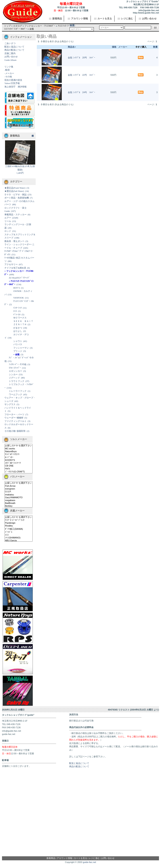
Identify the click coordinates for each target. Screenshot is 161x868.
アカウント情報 (79, 19)
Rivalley (19, 526)
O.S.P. (19, 492)
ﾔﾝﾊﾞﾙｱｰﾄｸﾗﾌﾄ (19, 454)
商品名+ (72, 47)
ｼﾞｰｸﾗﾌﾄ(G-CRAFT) (19, 472)
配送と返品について (14, 47)
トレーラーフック (18, 391)
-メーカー (9, 73)
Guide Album (10, 60)
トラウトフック (17, 381)
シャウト (18, 341)
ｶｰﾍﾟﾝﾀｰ (19, 457)
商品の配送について (14, 50)
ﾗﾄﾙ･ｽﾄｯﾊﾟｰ (15, 368)
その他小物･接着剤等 (15, 431)
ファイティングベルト (15, 421)
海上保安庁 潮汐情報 (15, 87)
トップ (7, 26)
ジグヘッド (14, 378)
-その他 (8, 77)
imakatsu (19, 495)
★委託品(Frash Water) (15, 188)
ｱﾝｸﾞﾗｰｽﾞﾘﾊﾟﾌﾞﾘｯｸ (19, 520)
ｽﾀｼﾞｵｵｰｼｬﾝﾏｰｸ (19, 463)
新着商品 (57, 19)
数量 (155, 47)
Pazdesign (19, 523)
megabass (19, 500)
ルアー (8, 218)
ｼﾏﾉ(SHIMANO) (19, 538)
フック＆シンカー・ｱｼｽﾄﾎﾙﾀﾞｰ (40, 26)
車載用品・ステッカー (15, 214)
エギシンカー (15, 371)
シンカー (13, 374)
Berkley (19, 506)
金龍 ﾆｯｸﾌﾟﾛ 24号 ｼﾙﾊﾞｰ (82, 92)
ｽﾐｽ (15, 311)
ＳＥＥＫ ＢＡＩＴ (23, 321)
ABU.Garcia (19, 541)
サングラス (10, 404)
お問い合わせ (149, 19)
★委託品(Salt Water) (14, 191)
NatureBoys (19, 452)
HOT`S (17, 288)
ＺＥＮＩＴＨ (20, 324)
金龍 (32, 29)
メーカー (123, 47)
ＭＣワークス (20, 318)
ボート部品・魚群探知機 (17, 198)
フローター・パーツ (14, 414)
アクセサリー (11, 264)
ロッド (8, 231)
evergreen (19, 489)
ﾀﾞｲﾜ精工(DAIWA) (19, 529)
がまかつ (18, 328)
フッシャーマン (21, 348)
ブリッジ (18, 351)
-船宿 (7, 70)
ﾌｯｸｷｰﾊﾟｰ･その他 (18, 364)
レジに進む (127, 19)
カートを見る (105, 19)
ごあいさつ (10, 43)
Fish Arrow (19, 486)
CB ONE (19, 466)
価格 (114, 47)
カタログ (18, 26)
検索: (72, 25)
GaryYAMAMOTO (19, 498)
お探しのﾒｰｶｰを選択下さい (19, 446)
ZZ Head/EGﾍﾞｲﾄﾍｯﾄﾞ (19, 278)
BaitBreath (19, 503)
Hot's (19, 469)
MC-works (19, 449)
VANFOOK (19, 298)
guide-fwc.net (89, 862)
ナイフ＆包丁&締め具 (15, 268)
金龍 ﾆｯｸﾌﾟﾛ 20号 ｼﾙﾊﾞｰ (82, 58)
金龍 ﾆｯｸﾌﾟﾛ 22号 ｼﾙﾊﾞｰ (82, 75)
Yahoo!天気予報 (12, 83)
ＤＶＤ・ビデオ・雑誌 (15, 194)
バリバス (18, 344)
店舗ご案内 (10, 53)
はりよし (18, 331)
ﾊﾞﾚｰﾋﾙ (17, 314)
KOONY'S (19, 460)
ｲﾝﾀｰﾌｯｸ (18, 308)
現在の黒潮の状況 (13, 80)
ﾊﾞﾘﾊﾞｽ (19, 532)
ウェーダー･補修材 (14, 418)
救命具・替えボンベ (14, 241)
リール (8, 221)
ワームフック (15, 394)
